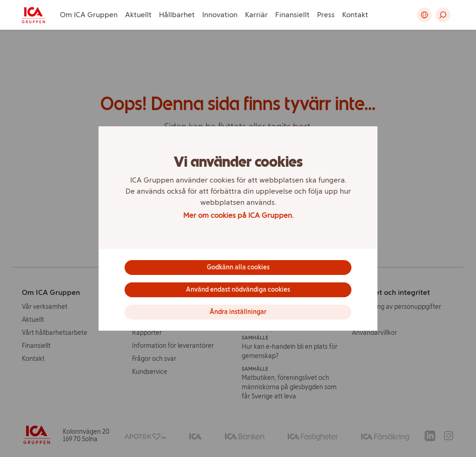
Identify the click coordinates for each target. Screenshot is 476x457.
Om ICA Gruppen (89, 15)
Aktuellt (138, 15)
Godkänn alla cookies (238, 267)
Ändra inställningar (238, 312)
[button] (443, 15)
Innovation (220, 15)
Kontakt (355, 15)
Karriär (256, 15)
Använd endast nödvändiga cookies (238, 290)
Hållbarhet (177, 15)
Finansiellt (292, 15)
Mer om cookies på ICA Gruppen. (238, 215)
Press (326, 15)
